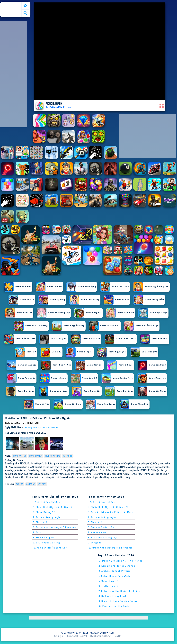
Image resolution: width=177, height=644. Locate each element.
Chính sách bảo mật (77, 636)
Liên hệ (117, 636)
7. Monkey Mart (97, 532)
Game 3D (20, 484)
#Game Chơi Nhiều (52, 456)
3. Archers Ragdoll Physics (115, 571)
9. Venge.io (95, 543)
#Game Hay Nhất (35, 456)
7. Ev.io (37, 532)
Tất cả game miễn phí (10, 5)
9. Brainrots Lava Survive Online (118, 601)
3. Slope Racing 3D (44, 512)
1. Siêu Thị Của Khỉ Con (46, 502)
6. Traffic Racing (108, 586)
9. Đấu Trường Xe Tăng (46, 543)
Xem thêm (42, 484)
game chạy (40, 433)
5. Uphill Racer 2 (108, 581)
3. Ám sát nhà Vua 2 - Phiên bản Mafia (111, 512)
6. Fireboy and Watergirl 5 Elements (55, 527)
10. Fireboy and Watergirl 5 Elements (110, 548)
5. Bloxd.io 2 (40, 522)
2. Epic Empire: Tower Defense (117, 566)
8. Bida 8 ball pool (44, 537)
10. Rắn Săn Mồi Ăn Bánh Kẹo (50, 548)
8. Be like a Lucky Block (113, 596)
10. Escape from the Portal (114, 606)
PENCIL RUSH (33, 423)
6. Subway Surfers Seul (102, 527)
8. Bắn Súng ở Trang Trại (102, 537)
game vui (149, 474)
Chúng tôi (59, 636)
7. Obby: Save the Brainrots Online (119, 591)
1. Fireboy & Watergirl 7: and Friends (121, 561)
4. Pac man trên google (47, 517)
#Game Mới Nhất (19, 456)
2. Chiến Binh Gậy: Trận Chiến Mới (53, 507)
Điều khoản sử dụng (100, 636)
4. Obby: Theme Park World (115, 576)
